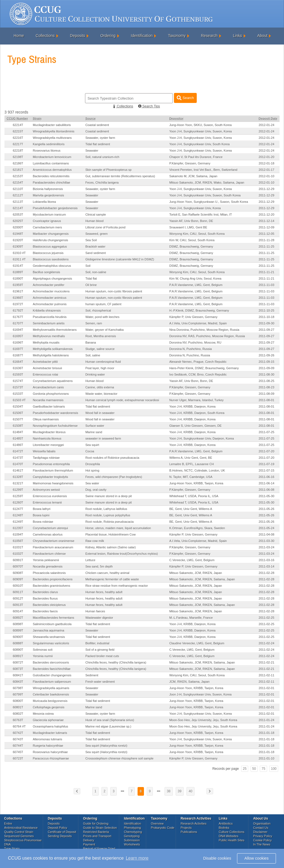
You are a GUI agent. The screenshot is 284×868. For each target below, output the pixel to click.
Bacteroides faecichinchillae (52, 669)
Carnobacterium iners (47, 227)
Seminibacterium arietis (49, 323)
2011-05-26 (266, 509)
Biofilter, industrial (97, 643)
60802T (18, 714)
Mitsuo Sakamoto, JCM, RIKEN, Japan (196, 573)
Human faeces (95, 611)
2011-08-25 (266, 381)
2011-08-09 (266, 394)
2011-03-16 (266, 560)
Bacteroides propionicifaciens (53, 579)
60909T (18, 579)
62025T (18, 221)
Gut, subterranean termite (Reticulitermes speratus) (120, 176)
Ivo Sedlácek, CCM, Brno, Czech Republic (198, 374)
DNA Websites (229, 836)
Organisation (262, 823)
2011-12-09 (266, 227)
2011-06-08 (266, 490)
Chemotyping (133, 832)
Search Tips (149, 106)
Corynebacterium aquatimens (53, 381)
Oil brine (91, 285)
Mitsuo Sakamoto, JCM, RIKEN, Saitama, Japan (202, 579)
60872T (18, 662)
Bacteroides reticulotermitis (51, 176)
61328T (18, 477)
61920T (18, 240)
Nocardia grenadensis (48, 566)
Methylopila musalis (46, 342)
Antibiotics (226, 823)
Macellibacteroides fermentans (53, 618)
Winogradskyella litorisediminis (54, 131)
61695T (18, 336)
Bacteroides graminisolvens (52, 586)
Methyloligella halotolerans (51, 355)
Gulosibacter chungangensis (52, 675)
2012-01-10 (266, 176)
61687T (18, 355)
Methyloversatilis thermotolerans (55, 330)
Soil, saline (93, 355)
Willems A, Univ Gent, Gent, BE (191, 458)
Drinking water (95, 374)
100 (274, 769)
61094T (18, 534)
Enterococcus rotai (45, 374)
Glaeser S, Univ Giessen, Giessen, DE (195, 426)
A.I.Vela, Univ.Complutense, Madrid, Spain (198, 323)
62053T (18, 214)
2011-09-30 (266, 323)
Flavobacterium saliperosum (52, 682)
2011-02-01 (266, 688)
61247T (18, 509)
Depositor (176, 119)
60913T (18, 605)
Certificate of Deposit (62, 832)
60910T (18, 586)
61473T (18, 458)
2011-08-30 (266, 374)
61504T (18, 406)
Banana (91, 342)
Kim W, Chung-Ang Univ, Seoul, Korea (195, 278)
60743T (18, 739)
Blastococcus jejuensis (48, 253)
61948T (18, 234)
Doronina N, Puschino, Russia (190, 355)
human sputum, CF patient (103, 304)
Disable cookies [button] (217, 858)
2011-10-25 (266, 310)
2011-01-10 (266, 758)
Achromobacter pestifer (49, 285)
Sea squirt (92, 445)
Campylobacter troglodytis (50, 477)
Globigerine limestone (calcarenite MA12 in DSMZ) (120, 259)
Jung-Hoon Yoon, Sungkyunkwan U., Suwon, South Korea (209, 202)
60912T (18, 598)
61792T (18, 310)
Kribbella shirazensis (47, 310)
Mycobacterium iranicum (49, 214)
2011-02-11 (266, 675)
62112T (18, 195)
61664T (18, 362)
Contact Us (261, 828)
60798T (18, 688)
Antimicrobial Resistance (21, 828)
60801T (18, 707)
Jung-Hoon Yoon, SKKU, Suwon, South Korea (200, 125)
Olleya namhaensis (46, 419)
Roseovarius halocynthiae (50, 752)
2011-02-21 (266, 662)
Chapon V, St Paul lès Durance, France (196, 157)
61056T (18, 541)
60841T (18, 675)
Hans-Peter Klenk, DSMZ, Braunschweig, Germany (204, 368)
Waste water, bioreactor (101, 394)
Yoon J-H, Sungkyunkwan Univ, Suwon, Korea (200, 131)
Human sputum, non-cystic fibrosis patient (114, 291)
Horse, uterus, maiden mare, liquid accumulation (118, 528)
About (262, 36)
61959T (18, 285)
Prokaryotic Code (163, 828)
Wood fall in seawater (100, 413)
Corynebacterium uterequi (50, 528)
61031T (18, 547)
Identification (142, 36)
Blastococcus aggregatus (50, 246)
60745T (18, 752)
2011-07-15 (266, 470)
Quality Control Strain (19, 832)
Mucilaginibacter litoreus (49, 432)
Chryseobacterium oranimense (54, 541)
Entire (8, 823)
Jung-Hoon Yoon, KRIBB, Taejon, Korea (196, 483)
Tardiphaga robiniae (46, 458)
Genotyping (132, 836)
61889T (18, 272)
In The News (262, 844)
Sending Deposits (60, 836)
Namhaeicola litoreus (47, 438)
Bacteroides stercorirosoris (51, 662)
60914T (18, 611)
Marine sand (94, 432)
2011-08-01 (266, 400)
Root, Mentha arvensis (101, 336)
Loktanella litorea (44, 202)
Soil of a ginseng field (100, 650)
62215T (18, 131)
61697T (18, 349)
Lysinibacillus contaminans (51, 163)
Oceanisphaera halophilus (50, 726)
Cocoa (90, 451)
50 (254, 769)
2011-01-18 (266, 733)
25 (245, 769)
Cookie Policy (262, 840)
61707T (18, 323)
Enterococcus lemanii (47, 502)
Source (90, 119)
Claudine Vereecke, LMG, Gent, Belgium (197, 643)
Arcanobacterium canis (48, 387)
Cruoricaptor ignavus (47, 221)
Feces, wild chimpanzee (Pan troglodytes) (114, 477)
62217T (18, 144)
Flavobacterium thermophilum (53, 470)
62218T (18, 151)
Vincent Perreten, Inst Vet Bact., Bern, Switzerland (203, 170)
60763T (18, 720)
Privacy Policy (263, 836)
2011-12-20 (266, 214)
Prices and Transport (97, 836)
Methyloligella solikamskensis (53, 349)
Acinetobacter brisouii (47, 368)
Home (19, 36)
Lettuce (90, 560)
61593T (18, 374)
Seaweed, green (96, 234)
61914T (18, 266)
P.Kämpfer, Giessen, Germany (190, 163)
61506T (18, 413)
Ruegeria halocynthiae (48, 746)
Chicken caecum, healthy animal (107, 573)
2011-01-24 (266, 720)
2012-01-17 (266, 170)
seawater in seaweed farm (103, 438)
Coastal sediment (97, 125)
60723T (18, 758)
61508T (18, 426)
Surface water (95, 426)
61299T (18, 490)
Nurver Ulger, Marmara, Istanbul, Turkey (196, 400)
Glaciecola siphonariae (48, 720)
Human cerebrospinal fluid (103, 362)
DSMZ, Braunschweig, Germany (191, 246)
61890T (18, 278)
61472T (18, 451)
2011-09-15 (266, 362)
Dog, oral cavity (96, 490)
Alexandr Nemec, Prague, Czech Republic (198, 362)
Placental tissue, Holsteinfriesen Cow (110, 534)
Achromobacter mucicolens (51, 291)
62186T (18, 163)
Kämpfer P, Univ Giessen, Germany (193, 317)
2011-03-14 (266, 566)
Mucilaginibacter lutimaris (50, 733)
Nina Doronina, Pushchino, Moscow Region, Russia (204, 330)
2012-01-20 (266, 157)
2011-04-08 (266, 534)
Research (209, 36)
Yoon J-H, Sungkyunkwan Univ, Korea (195, 208)
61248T (18, 515)
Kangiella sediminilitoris (49, 144)
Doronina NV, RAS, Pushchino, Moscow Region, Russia (207, 336)
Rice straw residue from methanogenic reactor (117, 586)
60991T (18, 560)
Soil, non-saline (96, 272)
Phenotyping (132, 828)
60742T (18, 733)
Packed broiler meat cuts (102, 656)
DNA (7, 844)
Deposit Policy (58, 828)
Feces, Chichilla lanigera (102, 183)
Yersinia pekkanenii (46, 560)
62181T (18, 170)
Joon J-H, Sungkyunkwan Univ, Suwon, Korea (200, 694)
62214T (18, 125)
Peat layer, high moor (100, 368)
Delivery (89, 840)
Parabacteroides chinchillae (52, 183)
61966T (18, 298)
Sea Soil (91, 240)
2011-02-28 (266, 573)
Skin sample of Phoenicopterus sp (108, 170)
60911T (18, 592)
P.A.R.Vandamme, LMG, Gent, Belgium (196, 285)
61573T (18, 387)
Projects (186, 828)
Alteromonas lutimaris (48, 739)
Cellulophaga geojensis (49, 707)
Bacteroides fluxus (45, 598)
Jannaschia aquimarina (48, 630)
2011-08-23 (266, 387)
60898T (18, 624)
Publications (189, 832)
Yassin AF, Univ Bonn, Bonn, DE (191, 221)
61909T (18, 246)
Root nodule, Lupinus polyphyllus (108, 515)
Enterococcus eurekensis (50, 496)
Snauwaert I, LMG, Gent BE (188, 227)
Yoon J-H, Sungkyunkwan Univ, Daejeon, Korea (201, 438)
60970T (18, 566)
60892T (18, 618)
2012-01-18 (266, 163)
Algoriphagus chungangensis (52, 278)
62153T (18, 176)
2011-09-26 (266, 355)
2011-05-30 (266, 496)
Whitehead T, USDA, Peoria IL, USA (194, 496)
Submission (132, 840)
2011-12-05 (266, 234)
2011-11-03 (266, 285)
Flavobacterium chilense (49, 554)
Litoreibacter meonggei (48, 445)
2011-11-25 (266, 246)
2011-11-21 (266, 272)
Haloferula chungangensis (50, 240)
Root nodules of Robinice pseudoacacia (112, 458)
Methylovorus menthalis (49, 336)
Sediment (92, 675)
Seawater (92, 151)
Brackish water (95, 246)
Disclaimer (260, 832)
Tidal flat (91, 278)
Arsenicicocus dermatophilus (52, 170)
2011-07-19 (266, 464)
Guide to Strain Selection (100, 828)
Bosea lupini (41, 515)
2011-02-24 (266, 643)
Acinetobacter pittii (45, 362)
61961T (18, 291)
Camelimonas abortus (48, 534)
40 (190, 791)
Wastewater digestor (99, 618)
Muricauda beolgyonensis (50, 701)
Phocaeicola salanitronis (49, 573)
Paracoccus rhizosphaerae (51, 758)
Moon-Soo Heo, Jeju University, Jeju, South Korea (203, 720)
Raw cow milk (95, 541)
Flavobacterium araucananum (53, 547)
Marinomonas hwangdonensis (53, 483)
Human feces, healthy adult (104, 592)
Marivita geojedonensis (48, 195)
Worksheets (132, 844)
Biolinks (224, 828)
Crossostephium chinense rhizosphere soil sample (119, 758)
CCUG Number (17, 119)
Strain (37, 119)
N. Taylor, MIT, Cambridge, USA (191, 477)
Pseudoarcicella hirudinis (50, 317)
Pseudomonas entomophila (51, 464)
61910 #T (19, 253)
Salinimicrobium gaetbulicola (52, 624)
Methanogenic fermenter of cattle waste (112, 579)
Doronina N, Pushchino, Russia (190, 349)
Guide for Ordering (96, 823)
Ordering (108, 36)
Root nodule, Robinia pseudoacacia (109, 522)
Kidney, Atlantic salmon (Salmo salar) (110, 547)
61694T (18, 330)
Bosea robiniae (43, 522)
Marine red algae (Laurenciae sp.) (108, 726)
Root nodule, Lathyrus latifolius (106, 509)
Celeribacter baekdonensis (51, 694)
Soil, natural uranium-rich (102, 157)
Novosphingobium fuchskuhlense (55, 426)
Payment (89, 844)
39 (180, 791)
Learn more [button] (137, 858)
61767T (18, 317)
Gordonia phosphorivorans (51, 394)
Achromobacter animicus (50, 298)
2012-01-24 (266, 125)
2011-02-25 (266, 618)
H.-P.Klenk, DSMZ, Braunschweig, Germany (199, 310)
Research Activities (194, 823)
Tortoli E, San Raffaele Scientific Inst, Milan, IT (200, 214)
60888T (18, 643)
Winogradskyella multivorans (52, 138)
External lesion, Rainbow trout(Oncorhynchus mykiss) (122, 554)
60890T (18, 650)
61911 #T (19, 259)
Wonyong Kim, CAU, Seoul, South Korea (197, 234)
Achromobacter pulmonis (50, 304)
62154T (18, 183)
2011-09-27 (266, 330)
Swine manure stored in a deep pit (109, 496)
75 (263, 769)
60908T (18, 573)
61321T (18, 483)
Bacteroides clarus (45, 592)
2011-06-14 (266, 483)
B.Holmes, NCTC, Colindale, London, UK (197, 470)
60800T (18, 701)
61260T (18, 502)
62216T (18, 138)
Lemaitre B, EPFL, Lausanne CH (191, 464)
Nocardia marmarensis (48, 400)
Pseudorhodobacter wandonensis (55, 413)
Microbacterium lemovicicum (52, 157)
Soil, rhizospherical (98, 310)
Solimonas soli (43, 650)
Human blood (94, 221)
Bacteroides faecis (45, 611)
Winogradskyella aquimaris (51, 688)
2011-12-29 (266, 189)
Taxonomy (177, 36)
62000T (18, 227)
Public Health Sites (231, 840)
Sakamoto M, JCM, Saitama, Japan (193, 176)
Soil (88, 266)
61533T (18, 394)
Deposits (78, 36)
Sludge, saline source (100, 349)
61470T (18, 464)
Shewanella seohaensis (49, 637)
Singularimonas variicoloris (51, 643)
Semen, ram (94, 323)
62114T (18, 208)
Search (185, 98)
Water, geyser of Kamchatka (104, 330)
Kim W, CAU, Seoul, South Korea (192, 240)
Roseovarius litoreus (47, 151)
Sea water (92, 483)
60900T (18, 637)
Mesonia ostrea (43, 714)
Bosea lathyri (42, 509)
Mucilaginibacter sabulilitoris (52, 125)
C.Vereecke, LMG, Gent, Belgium (192, 560)
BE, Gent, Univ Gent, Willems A (191, 509)
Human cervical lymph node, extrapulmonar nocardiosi (122, 400)
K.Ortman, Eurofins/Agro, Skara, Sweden (197, 528)
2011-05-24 (266, 528)
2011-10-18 (266, 317)
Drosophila (93, 464)
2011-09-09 (266, 368)
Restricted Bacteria (96, 832)
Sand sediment (95, 253)
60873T (18, 669)
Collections (45, 36)
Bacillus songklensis (46, 272)
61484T (18, 432)
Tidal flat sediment (98, 144)
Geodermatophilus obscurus (52, 266)
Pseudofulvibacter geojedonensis (55, 208)
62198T (18, 157)
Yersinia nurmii (43, 656)
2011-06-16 (266, 477)
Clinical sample (96, 214)
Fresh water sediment (100, 682)
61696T (18, 342)
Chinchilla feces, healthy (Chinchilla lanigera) (116, 662)
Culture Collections (231, 832)
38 (169, 791)
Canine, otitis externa (100, 387)
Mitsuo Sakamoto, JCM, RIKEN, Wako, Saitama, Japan (207, 183)
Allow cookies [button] (257, 858)
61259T (18, 496)
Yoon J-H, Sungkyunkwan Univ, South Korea (199, 144)
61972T (18, 304)
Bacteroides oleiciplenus (49, 605)
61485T (18, 438)
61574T (18, 381)
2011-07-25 (266, 432)
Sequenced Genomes (19, 836)
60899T (18, 630)
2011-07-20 (266, 451)
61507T (18, 419)
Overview (157, 823)
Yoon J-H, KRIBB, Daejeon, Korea (192, 406)
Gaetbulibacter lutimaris (49, 406)
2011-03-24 (266, 547)
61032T (18, 554)
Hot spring (92, 470)
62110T (18, 189)
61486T (18, 445)
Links (237, 36)
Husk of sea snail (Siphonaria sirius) (110, 720)
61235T (18, 528)
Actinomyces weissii (46, 490)
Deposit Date (268, 119)
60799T (18, 694)
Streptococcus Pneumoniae (23, 840)
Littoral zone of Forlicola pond (105, 227)
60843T (18, 682)
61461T (18, 470)
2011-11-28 (266, 240)
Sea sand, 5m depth (99, 566)
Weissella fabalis (44, 451)
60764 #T (19, 726)
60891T (18, 656)
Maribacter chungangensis (51, 234)
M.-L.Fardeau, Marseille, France (191, 618)
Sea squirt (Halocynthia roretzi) (106, 746)
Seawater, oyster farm (100, 138)
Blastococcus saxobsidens (51, 259)
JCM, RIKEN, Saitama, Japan (189, 682)
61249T (18, 522)
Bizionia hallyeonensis (48, 189)
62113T (18, 202)
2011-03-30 (266, 541)
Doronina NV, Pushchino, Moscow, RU (195, 342)
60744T (18, 746)
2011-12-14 (266, 221)
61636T (18, 368)
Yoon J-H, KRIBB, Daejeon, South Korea (197, 413)
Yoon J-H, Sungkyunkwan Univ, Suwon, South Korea (205, 195)
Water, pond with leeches (102, 317)
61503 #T (19, 400)
